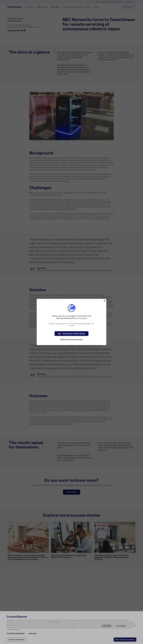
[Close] (104, 301)
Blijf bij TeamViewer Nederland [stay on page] (72, 339)
